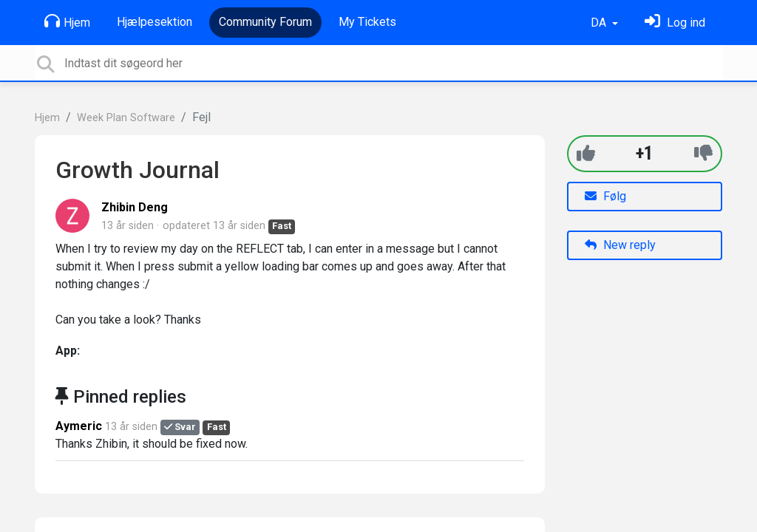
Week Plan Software (126, 118)
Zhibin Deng (135, 207)
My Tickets (367, 22)
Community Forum (265, 22)
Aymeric (79, 426)
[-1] (703, 153)
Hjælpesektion (155, 22)
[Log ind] (675, 23)
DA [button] (600, 23)
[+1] (586, 153)
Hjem (67, 21)
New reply (620, 245)
